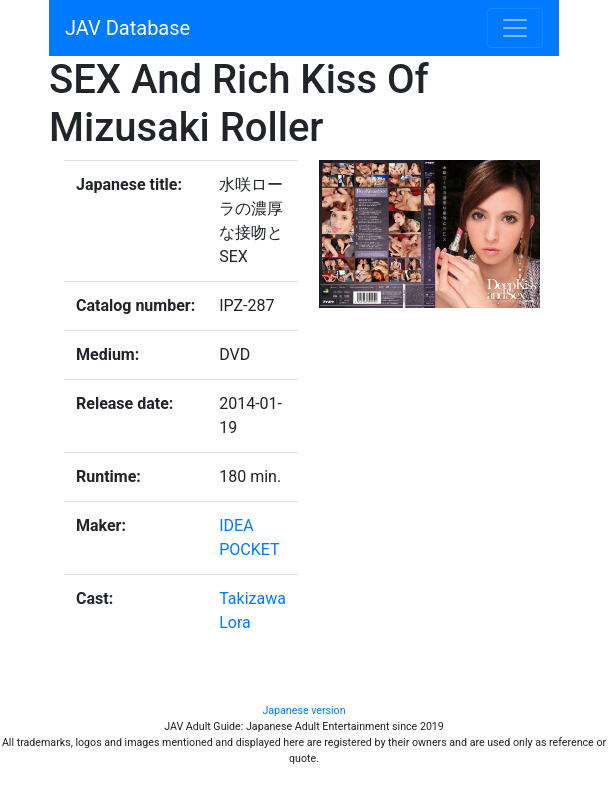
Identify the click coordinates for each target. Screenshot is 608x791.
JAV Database (127, 28)
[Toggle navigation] (515, 28)
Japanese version (303, 710)
